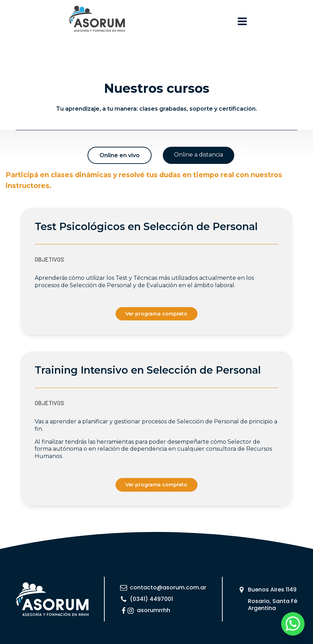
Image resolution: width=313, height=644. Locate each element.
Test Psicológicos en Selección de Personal (146, 226)
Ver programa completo (156, 314)
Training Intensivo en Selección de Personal (148, 370)
